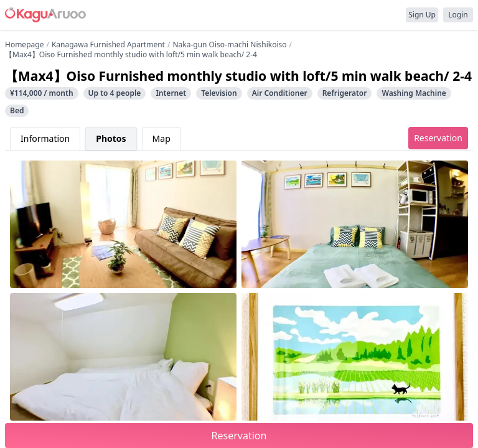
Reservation (438, 138)
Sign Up (422, 15)
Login (458, 15)
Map (162, 138)
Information (45, 138)
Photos (111, 138)
